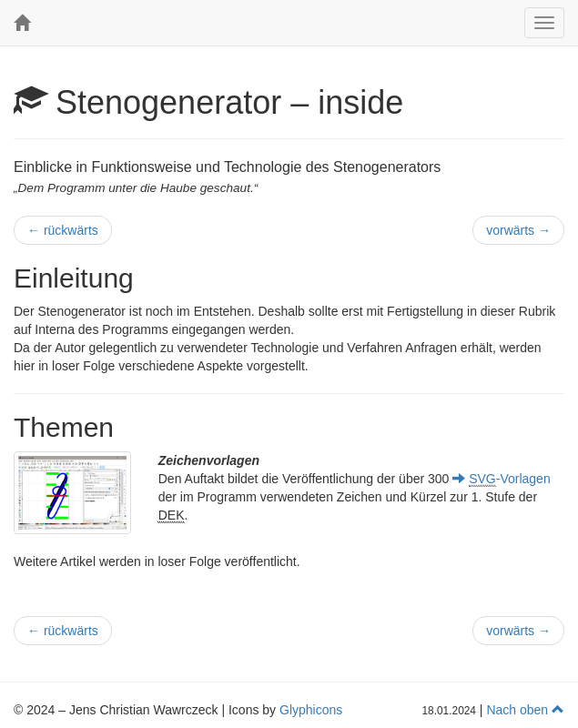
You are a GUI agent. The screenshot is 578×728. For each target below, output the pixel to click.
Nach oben (525, 710)
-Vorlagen (501, 479)
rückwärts (63, 230)
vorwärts (518, 230)
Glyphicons (311, 710)
